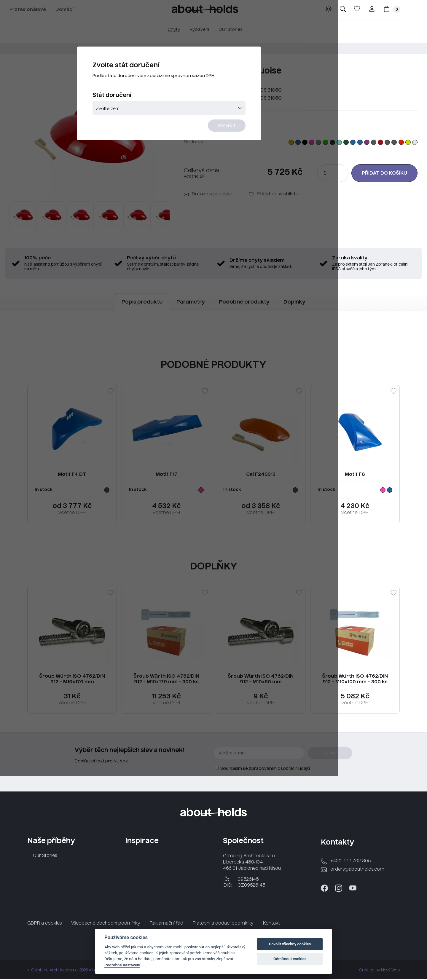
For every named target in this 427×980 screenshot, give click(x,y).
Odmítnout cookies (290, 959)
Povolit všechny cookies (290, 944)
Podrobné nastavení (122, 965)
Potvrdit (250, 144)
